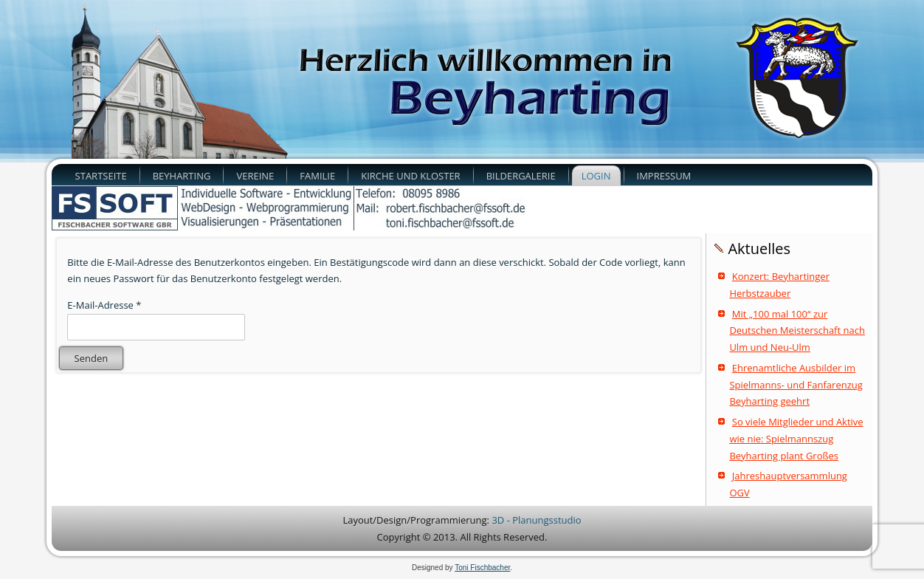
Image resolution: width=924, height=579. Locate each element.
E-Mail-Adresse (104, 305)
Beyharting (182, 176)
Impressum (664, 176)
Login (596, 176)
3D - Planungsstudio (536, 520)
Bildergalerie (521, 176)
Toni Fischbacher (482, 568)
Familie (317, 176)
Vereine (255, 176)
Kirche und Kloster (410, 176)
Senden (92, 358)
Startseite (101, 176)
